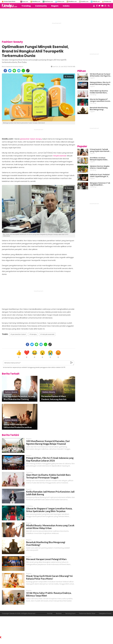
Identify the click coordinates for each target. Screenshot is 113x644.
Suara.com (25, 2)
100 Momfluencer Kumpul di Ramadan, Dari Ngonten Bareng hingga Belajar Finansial (48, 442)
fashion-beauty (11, 392)
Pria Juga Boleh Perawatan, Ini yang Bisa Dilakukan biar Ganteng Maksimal (19, 398)
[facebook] (5, 71)
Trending (26, 6)
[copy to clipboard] (28, 71)
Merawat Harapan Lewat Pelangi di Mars (46, 559)
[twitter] (10, 71)
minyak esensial (60, 156)
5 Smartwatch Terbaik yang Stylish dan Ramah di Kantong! (100, 150)
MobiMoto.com (73, 2)
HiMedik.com (96, 2)
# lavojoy (33, 334)
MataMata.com (36, 2)
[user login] (94, 6)
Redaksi (59, 613)
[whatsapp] (23, 71)
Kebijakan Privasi (105, 613)
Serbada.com (108, 2)
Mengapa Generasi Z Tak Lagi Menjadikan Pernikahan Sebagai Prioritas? (100, 184)
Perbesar (69, 77)
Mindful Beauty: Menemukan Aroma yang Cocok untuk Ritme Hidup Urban (50, 527)
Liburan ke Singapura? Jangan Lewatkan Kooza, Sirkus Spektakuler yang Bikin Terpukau (49, 510)
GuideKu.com (85, 2)
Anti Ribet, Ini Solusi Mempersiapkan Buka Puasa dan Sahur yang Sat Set (100, 159)
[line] (14, 71)
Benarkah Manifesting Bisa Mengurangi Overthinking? (99, 109)
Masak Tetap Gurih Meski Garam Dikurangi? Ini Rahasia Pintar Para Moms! (49, 577)
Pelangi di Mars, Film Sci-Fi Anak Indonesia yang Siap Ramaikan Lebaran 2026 (50, 459)
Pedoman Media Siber (87, 613)
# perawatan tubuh (18, 334)
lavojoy (39, 139)
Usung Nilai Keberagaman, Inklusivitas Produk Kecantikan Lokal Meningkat (18, 426)
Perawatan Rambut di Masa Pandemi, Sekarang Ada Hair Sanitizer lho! (54, 398)
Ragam (55, 6)
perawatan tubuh (27, 139)
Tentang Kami (70, 613)
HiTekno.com (61, 2)
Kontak (50, 613)
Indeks (66, 6)
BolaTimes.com (49, 2)
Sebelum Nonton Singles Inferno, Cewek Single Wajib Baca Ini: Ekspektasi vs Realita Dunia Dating (100, 167)
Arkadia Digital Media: (10, 2)
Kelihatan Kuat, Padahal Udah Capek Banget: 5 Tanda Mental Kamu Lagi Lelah (100, 176)
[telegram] (19, 71)
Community (41, 6)
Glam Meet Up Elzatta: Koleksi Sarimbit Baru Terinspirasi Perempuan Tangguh (48, 476)
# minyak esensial (47, 334)
